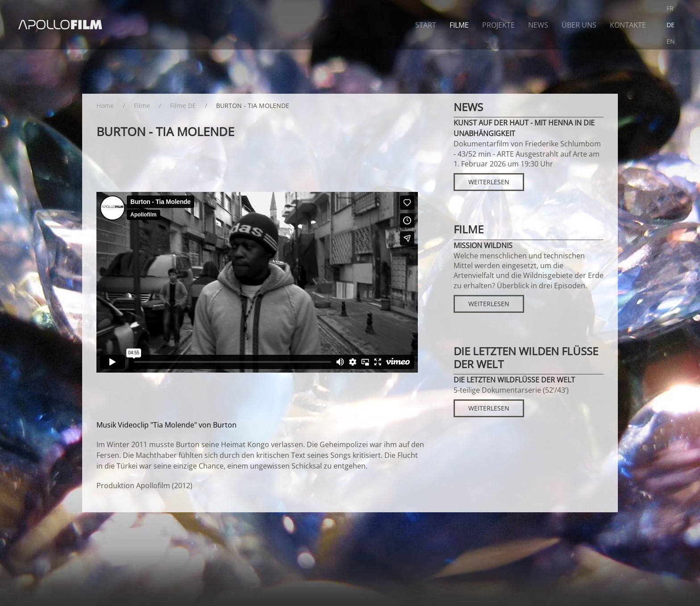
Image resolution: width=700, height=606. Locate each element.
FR (670, 8)
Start (426, 25)
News (538, 25)
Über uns (579, 25)
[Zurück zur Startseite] (61, 25)
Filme (459, 25)
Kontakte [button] (628, 25)
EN (671, 41)
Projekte (498, 25)
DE (671, 25)
